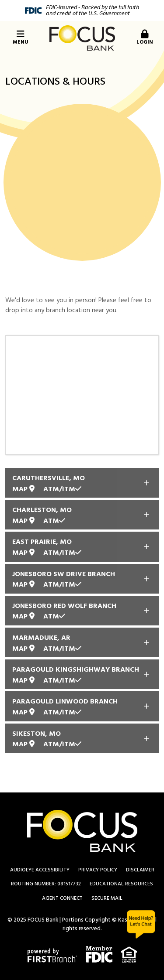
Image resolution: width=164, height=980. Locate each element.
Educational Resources (121, 884)
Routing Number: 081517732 (46, 884)
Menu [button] (21, 38)
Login (145, 38)
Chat (141, 924)
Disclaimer (140, 870)
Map (23, 489)
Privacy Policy (98, 870)
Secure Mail (107, 898)
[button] (143, 38)
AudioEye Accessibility (40, 870)
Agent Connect (62, 898)
